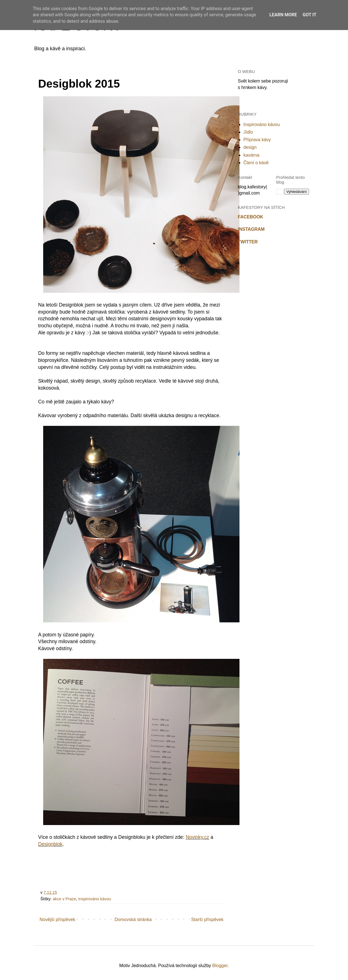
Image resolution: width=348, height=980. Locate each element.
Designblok (50, 844)
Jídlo (248, 132)
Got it (309, 15)
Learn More (283, 15)
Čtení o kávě (256, 163)
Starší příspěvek (207, 920)
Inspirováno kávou (95, 899)
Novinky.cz (197, 837)
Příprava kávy (257, 140)
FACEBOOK (251, 217)
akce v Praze (64, 899)
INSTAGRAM (251, 229)
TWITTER (248, 242)
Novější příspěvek (57, 920)
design (250, 147)
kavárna (251, 155)
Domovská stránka (133, 920)
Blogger (220, 966)
